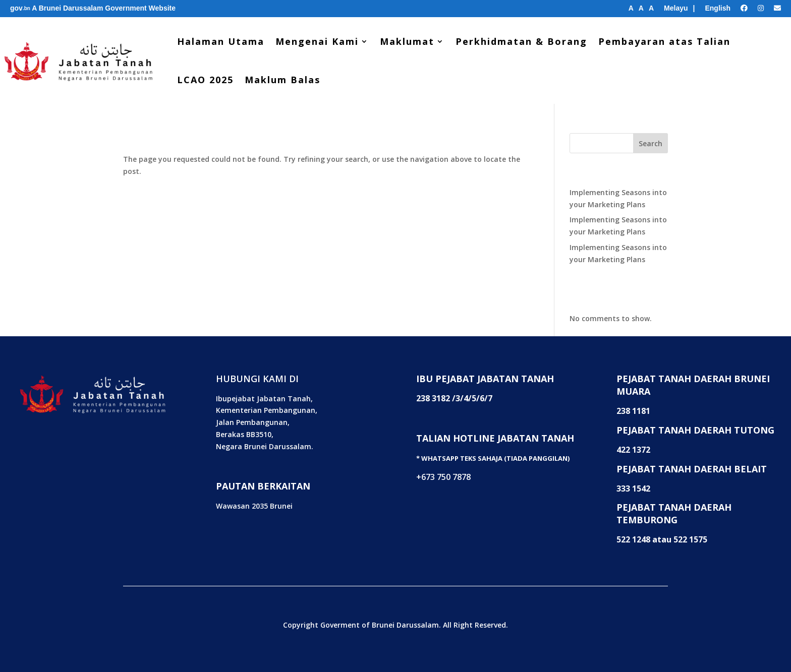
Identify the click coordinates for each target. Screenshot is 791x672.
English (718, 8)
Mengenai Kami (317, 41)
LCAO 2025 (205, 80)
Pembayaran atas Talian (664, 41)
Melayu (676, 8)
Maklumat (407, 41)
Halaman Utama (221, 41)
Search (651, 143)
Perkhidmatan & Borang (521, 41)
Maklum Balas (282, 80)
